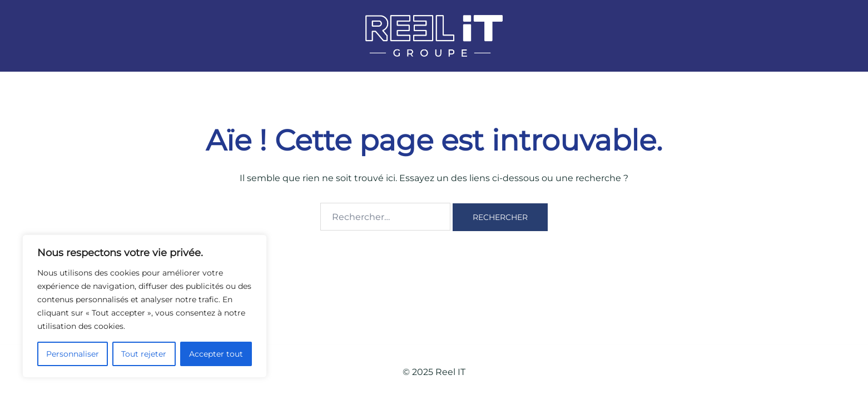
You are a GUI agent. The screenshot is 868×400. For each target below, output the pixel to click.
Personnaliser (73, 354)
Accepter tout (216, 354)
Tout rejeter (144, 354)
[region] (145, 306)
